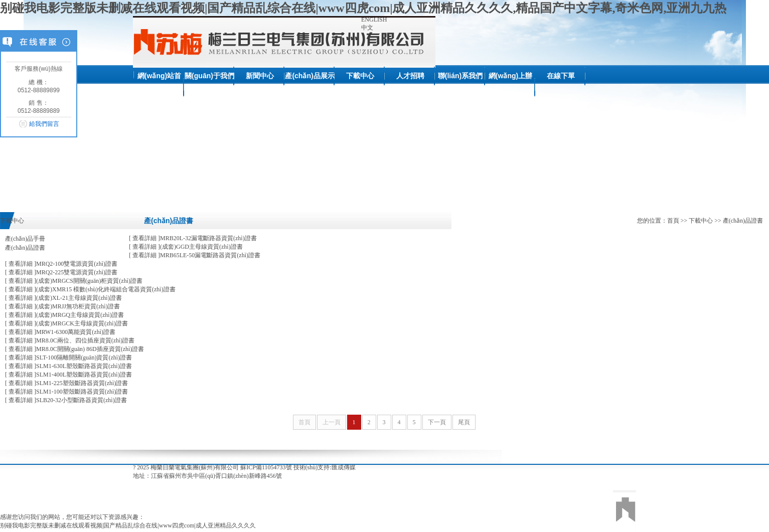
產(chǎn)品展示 (310, 76)
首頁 (673, 221)
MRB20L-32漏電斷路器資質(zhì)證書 (193, 238)
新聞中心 (260, 76)
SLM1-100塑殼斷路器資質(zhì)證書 (66, 392)
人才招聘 (410, 76)
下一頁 (437, 422)
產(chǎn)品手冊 (25, 239)
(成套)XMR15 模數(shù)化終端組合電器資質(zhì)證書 (90, 289)
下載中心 (360, 76)
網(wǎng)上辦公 (510, 86)
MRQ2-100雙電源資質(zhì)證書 (61, 264)
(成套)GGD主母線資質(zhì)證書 (186, 247)
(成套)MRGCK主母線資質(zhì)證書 (66, 323)
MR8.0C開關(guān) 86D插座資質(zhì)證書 (74, 349)
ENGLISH (374, 20)
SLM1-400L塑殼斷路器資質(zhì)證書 (68, 375)
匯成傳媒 (344, 467)
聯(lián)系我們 (460, 76)
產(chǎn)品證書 (25, 248)
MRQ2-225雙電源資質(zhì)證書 (61, 272)
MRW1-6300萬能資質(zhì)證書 (60, 332)
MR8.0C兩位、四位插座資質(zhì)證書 (70, 340)
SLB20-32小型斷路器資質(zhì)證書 (66, 400)
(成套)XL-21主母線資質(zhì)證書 (63, 298)
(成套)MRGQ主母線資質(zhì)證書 (64, 315)
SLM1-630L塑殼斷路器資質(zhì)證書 (68, 366)
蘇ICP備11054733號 (266, 467)
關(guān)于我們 (209, 76)
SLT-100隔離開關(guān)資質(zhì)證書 (68, 358)
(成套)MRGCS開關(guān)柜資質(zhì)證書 (74, 281)
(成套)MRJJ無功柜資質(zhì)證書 (62, 306)
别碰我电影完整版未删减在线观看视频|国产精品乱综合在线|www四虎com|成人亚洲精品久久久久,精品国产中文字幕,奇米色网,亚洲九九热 (363, 8)
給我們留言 (44, 124)
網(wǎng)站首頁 (159, 86)
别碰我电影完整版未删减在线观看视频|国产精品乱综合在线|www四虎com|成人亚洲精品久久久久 (128, 525)
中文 (367, 28)
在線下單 (561, 76)
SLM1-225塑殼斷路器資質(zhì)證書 (66, 383)
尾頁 (464, 422)
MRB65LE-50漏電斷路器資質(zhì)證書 (195, 255)
